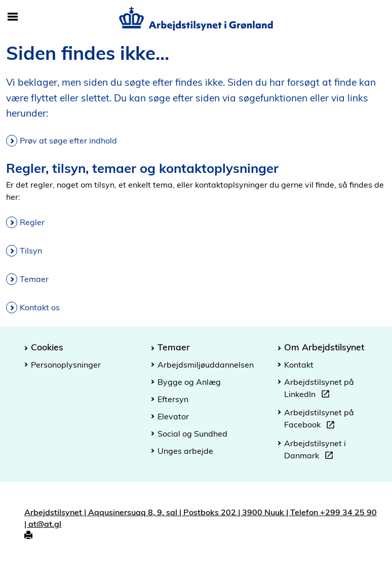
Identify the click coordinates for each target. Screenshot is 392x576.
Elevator (173, 416)
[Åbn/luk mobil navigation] (13, 17)
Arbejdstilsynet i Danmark (315, 451)
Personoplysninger (66, 365)
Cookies (47, 347)
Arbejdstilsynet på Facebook (319, 420)
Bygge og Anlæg (189, 382)
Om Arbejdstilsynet (324, 347)
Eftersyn (173, 399)
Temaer (34, 279)
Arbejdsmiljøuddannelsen (206, 365)
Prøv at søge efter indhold (68, 140)
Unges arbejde (185, 451)
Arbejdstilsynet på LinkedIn (319, 389)
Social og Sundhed (192, 434)
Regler (32, 222)
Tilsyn (31, 250)
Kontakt (299, 365)
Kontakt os (40, 307)
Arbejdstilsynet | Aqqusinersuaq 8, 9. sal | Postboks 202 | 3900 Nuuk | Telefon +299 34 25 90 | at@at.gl (201, 518)
